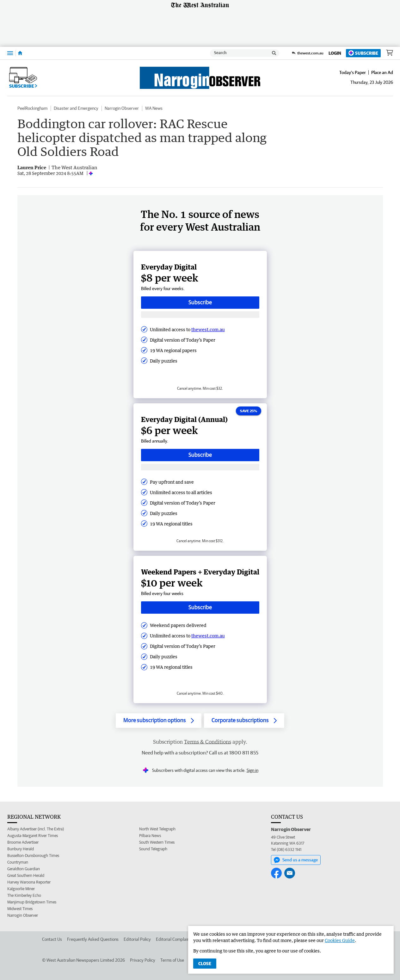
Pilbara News (150, 836)
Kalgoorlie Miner (21, 889)
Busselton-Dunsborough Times (33, 856)
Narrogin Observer (122, 108)
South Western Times (157, 842)
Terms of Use (172, 960)
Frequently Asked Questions (93, 939)
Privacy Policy (143, 960)
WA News (154, 108)
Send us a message (296, 860)
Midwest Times (20, 909)
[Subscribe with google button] (200, 315)
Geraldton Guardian (24, 869)
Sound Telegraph (153, 849)
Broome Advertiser (23, 842)
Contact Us (52, 939)
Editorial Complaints (174, 939)
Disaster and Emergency (76, 108)
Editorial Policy (137, 939)
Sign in (252, 770)
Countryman (18, 862)
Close (205, 964)
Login (335, 53)
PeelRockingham (32, 108)
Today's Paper (353, 72)
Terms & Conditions (208, 742)
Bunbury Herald (21, 849)
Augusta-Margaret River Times (33, 836)
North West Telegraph (157, 829)
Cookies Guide (340, 940)
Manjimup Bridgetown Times (32, 902)
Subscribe (363, 53)
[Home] (20, 53)
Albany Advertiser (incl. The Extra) (36, 829)
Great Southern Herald (26, 875)
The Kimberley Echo (24, 895)
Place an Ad (382, 72)
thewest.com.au (208, 329)
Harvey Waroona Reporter (29, 882)
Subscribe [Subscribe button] (200, 302)
